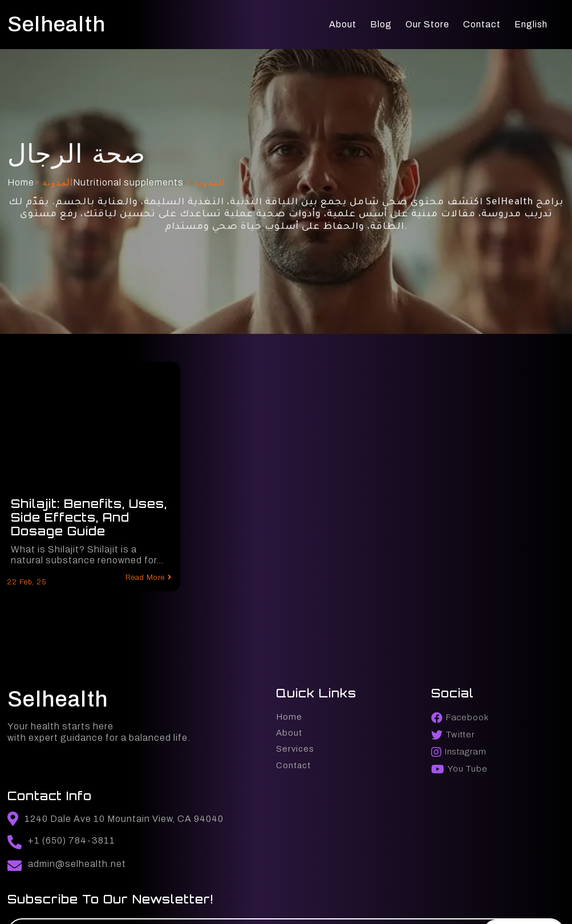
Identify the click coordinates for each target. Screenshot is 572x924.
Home (19, 186)
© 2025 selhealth (45, 898)
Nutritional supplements (127, 186)
